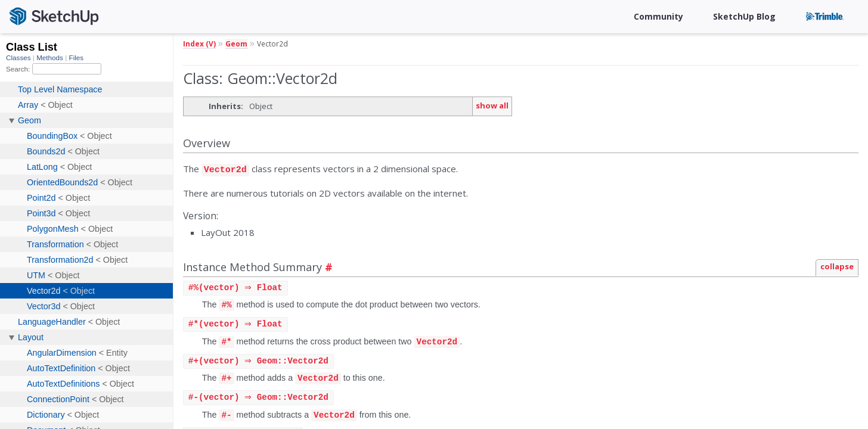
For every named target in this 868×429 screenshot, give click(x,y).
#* (226, 341)
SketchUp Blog (744, 16)
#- (226, 416)
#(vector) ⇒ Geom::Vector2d (260, 361)
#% (226, 304)
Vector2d (225, 169)
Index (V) (199, 43)
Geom (236, 43)
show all (492, 105)
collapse (837, 265)
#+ (226, 378)
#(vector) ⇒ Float (237, 286)
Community (658, 16)
